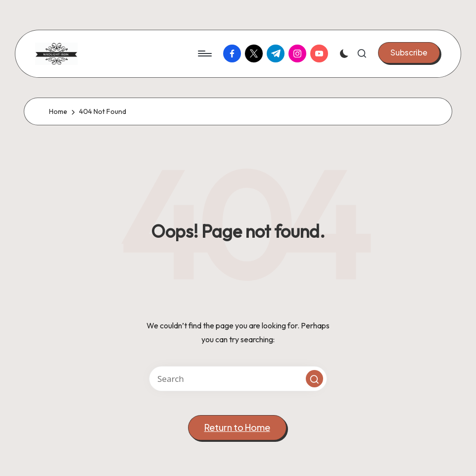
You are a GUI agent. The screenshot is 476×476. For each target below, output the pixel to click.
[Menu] (204, 53)
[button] (409, 53)
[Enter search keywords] (238, 379)
